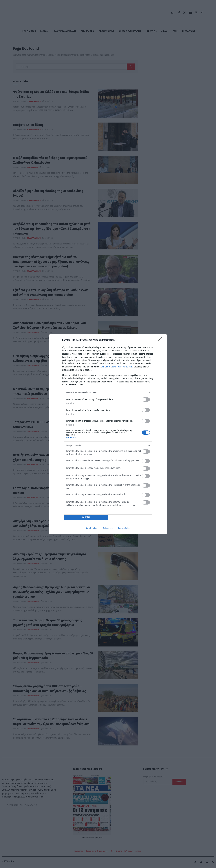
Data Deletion (92, 528)
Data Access (108, 528)
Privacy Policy (124, 528)
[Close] (161, 340)
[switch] (146, 400)
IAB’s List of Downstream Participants (117, 367)
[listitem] (108, 393)
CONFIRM (86, 517)
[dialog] (108, 434)
